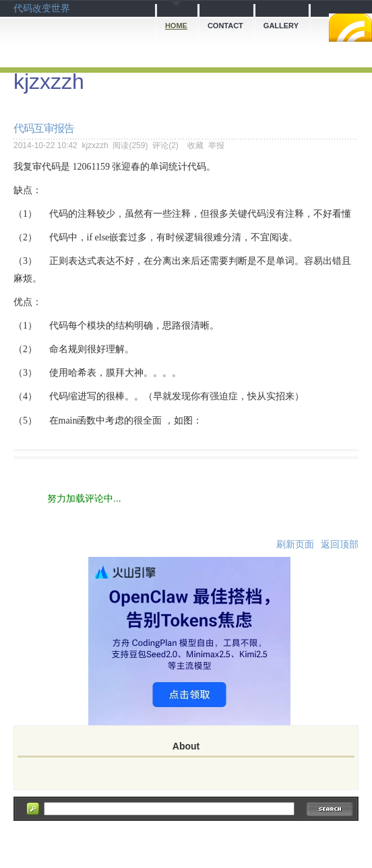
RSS (350, 28)
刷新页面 (295, 544)
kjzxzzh (49, 81)
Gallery (281, 26)
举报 (216, 145)
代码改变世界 (42, 8)
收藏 (195, 145)
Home (176, 26)
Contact (225, 26)
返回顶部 (340, 544)
